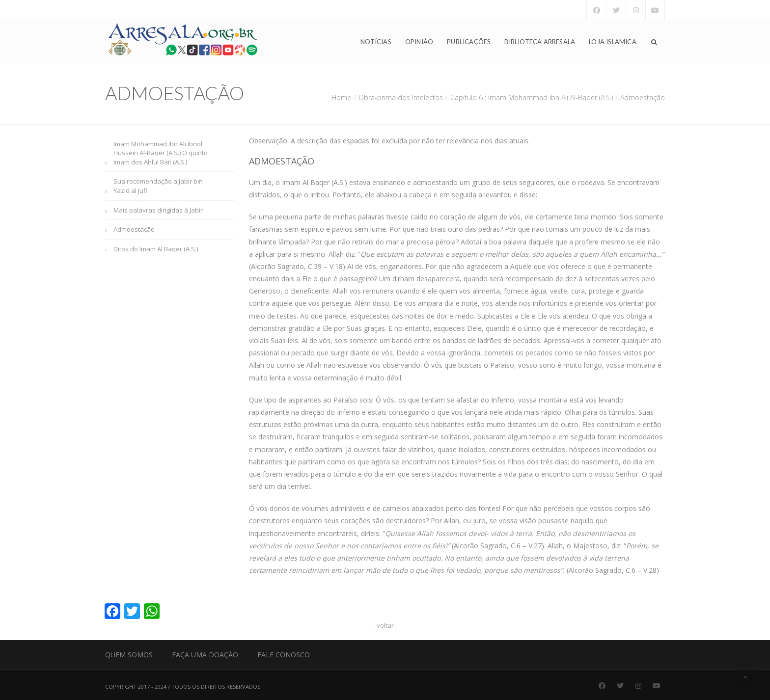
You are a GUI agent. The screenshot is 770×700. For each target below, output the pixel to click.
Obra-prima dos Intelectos (401, 97)
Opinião (419, 42)
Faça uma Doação (205, 655)
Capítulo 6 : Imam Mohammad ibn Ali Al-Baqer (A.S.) (532, 97)
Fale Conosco (284, 655)
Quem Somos (129, 655)
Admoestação (134, 229)
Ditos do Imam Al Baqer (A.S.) (156, 249)
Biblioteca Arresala (540, 42)
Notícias (376, 42)
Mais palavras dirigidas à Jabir (158, 210)
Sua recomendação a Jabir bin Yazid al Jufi (158, 186)
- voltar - (385, 625)
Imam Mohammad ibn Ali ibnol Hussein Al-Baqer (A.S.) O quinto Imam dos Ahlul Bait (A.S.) (161, 153)
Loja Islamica (613, 42)
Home (341, 97)
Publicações (469, 42)
